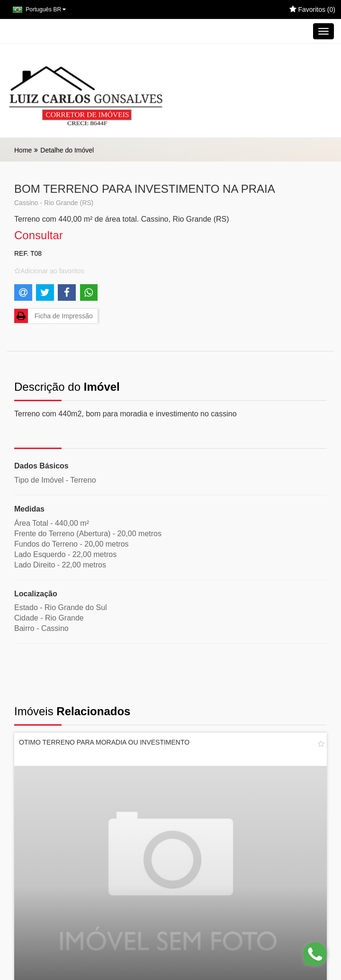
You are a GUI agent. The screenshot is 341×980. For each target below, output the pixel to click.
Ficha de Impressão (54, 316)
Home (23, 150)
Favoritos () (312, 9)
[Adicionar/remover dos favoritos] (49, 271)
